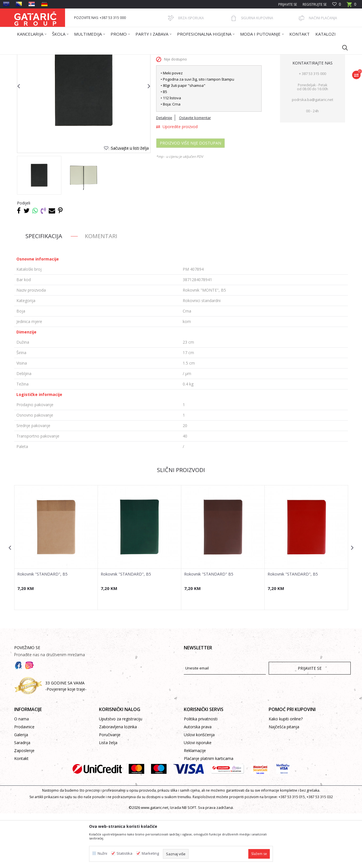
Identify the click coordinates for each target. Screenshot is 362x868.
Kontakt (21, 813)
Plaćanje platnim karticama (209, 813)
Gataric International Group (36, 58)
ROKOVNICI (105, 58)
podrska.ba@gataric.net (313, 154)
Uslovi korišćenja (199, 789)
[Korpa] (352, 6)
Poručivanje (110, 789)
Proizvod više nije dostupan (190, 198)
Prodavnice (24, 781)
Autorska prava (198, 781)
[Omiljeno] (337, 4)
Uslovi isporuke (198, 797)
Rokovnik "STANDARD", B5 (42, 629)
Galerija (21, 789)
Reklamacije (195, 805)
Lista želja (108, 797)
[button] (342, 48)
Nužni (102, 853)
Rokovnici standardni (135, 58)
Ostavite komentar (195, 172)
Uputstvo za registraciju (121, 773)
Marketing (150, 853)
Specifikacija (44, 291)
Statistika (124, 853)
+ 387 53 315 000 (313, 128)
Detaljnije (164, 172)
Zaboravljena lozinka (118, 781)
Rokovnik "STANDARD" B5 (209, 629)
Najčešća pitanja (284, 781)
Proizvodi (70, 58)
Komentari (101, 291)
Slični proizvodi (181, 525)
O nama (21, 773)
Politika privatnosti (201, 773)
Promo (87, 58)
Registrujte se (315, 4)
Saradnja (22, 797)
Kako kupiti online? (286, 773)
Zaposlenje (24, 805)
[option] (39, 230)
